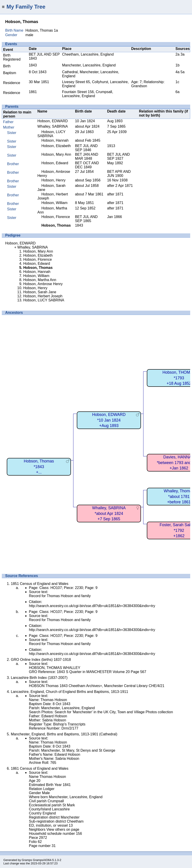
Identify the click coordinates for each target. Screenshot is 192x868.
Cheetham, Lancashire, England (88, 54)
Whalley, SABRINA (53, 126)
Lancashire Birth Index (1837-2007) (39, 678)
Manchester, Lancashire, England (89, 65)
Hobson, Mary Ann (56, 154)
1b (178, 65)
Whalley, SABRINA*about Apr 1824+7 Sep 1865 (109, 513)
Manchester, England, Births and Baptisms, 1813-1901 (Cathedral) (64, 734)
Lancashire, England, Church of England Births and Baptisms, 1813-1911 (69, 692)
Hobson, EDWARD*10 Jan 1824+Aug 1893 (109, 420)
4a (178, 72)
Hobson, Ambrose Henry (43, 284)
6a (178, 92)
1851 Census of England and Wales (40, 584)
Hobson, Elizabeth (56, 146)
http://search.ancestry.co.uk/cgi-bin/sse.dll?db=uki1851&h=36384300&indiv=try (92, 606)
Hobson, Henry (53, 180)
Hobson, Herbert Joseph (43, 296)
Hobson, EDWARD (53, 121)
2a (178, 54)
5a (183, 72)
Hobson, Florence (56, 217)
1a (56, 30)
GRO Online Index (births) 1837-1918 (41, 660)
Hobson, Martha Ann (40, 280)
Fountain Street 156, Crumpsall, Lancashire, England (88, 94)
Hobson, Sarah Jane (40, 292)
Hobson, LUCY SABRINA (51, 134)
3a (183, 54)
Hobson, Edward (55, 163)
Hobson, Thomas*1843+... (39, 467)
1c (177, 82)
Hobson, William (54, 203)
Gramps (27, 860)
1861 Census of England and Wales (40, 768)
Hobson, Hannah (55, 140)
